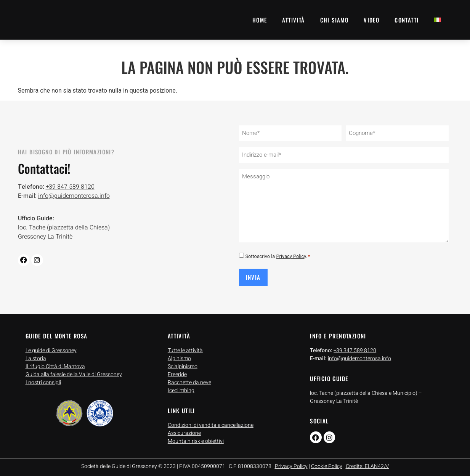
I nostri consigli (43, 379)
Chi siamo (334, 20)
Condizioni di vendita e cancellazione (211, 422)
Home (260, 20)
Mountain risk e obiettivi (196, 438)
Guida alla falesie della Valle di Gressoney (74, 371)
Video (371, 20)
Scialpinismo (183, 363)
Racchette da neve (189, 379)
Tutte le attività (185, 347)
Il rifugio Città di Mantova (55, 363)
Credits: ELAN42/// (367, 463)
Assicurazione (184, 430)
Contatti (407, 20)
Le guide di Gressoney (51, 347)
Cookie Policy (327, 463)
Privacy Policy (291, 254)
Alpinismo (179, 355)
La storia (36, 355)
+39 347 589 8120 (70, 185)
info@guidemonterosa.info (74, 194)
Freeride (177, 371)
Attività (293, 20)
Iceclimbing (181, 387)
